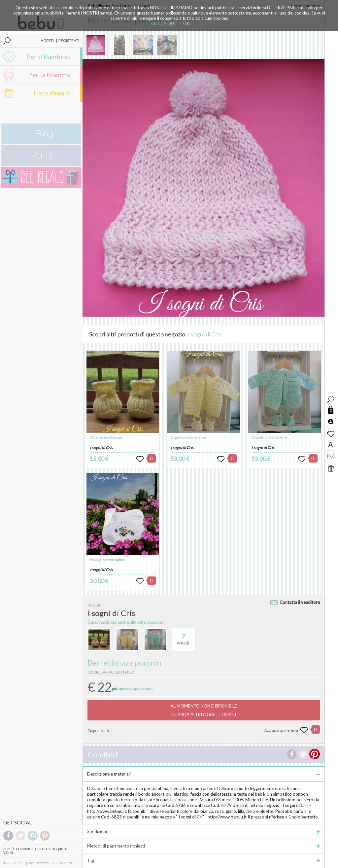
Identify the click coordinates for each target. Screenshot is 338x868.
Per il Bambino (48, 56)
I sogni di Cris (205, 334)
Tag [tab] (204, 860)
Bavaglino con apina (107, 560)
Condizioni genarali (33, 849)
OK (186, 23)
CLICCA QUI (163, 23)
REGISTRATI (69, 40)
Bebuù (9, 849)
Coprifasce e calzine (188, 438)
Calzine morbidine (106, 438)
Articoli (183, 637)
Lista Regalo (52, 93)
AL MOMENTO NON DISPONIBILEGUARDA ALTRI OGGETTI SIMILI (204, 710)
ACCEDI (48, 40)
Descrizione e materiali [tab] (204, 774)
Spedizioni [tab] (204, 831)
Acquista (60, 849)
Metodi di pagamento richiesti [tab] (204, 846)
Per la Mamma (49, 75)
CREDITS (66, 863)
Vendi (8, 853)
